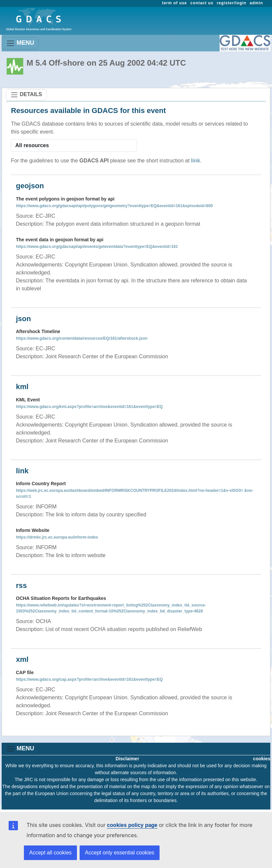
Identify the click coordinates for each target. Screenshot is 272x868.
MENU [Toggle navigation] (20, 43)
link (196, 161)
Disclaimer (128, 759)
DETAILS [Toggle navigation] (26, 95)
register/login (231, 3)
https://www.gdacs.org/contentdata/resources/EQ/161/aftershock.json (82, 338)
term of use (175, 3)
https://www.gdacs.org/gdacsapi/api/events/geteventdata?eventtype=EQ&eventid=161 (97, 247)
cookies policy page (132, 825)
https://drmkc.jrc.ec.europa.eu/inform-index (57, 537)
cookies (262, 759)
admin (256, 3)
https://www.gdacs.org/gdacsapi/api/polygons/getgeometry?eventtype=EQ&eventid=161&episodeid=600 (114, 206)
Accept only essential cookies (120, 853)
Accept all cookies (50, 853)
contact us (202, 3)
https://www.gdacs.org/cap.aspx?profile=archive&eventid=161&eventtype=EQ (89, 679)
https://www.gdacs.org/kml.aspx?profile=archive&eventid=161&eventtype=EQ (89, 407)
